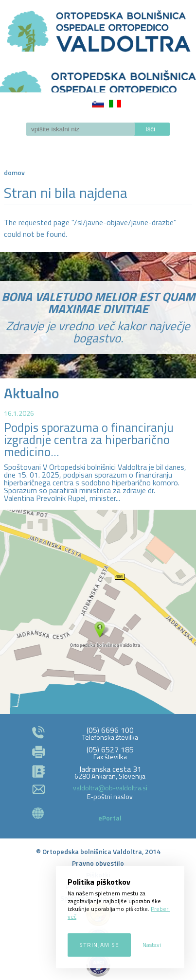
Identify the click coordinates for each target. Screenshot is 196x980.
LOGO (98, 78)
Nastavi (152, 945)
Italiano (115, 104)
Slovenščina (98, 104)
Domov (14, 172)
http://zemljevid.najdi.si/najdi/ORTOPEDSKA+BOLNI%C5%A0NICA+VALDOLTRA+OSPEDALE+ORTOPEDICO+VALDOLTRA (98, 612)
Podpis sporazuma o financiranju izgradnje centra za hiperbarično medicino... (89, 440)
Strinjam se (99, 945)
